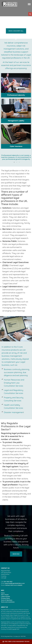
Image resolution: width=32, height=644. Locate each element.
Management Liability (16, 121)
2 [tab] (17, 163)
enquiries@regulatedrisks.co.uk (15, 583)
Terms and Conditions (8, 602)
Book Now (16, 554)
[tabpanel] (16, 158)
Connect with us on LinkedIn (14, 585)
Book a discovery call (16, 31)
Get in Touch (5, 595)
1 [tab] (14, 163)
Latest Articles (6, 597)
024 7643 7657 (8, 582)
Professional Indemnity (16, 95)
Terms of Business (7, 600)
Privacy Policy (5, 598)
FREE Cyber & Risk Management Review (16, 641)
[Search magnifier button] (30, 14)
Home (3, 593)
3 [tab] (19, 163)
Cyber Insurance (16, 146)
